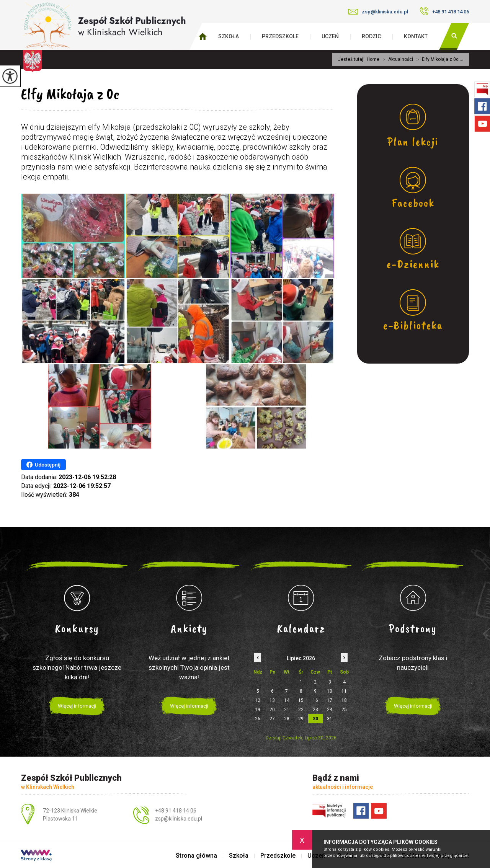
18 (344, 700)
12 (258, 700)
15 (301, 700)
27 (272, 719)
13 (272, 700)
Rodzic (371, 36)
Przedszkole (280, 36)
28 (287, 719)
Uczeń (330, 36)
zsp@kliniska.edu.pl (378, 12)
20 (272, 710)
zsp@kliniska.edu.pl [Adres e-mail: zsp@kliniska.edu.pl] (179, 819)
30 (315, 719)
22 (301, 710)
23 (315, 710)
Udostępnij (43, 465)
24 (330, 710)
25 (344, 710)
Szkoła (229, 36)
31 (330, 719)
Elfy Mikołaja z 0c (70, 94)
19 (258, 710)
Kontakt (416, 36)
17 (330, 700)
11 (344, 691)
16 (315, 700)
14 (287, 700)
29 (301, 719)
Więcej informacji (77, 706)
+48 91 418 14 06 (444, 11)
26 (258, 719)
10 (330, 691)
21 (287, 710)
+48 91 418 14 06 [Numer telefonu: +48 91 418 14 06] (176, 811)
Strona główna (196, 856)
